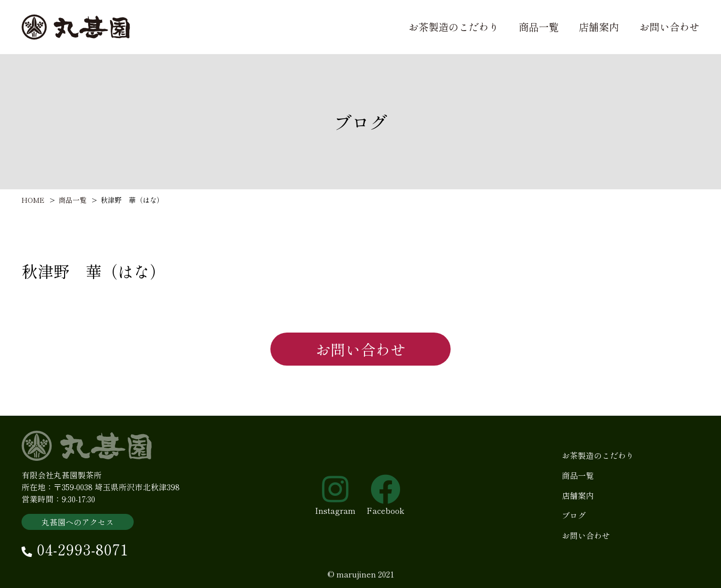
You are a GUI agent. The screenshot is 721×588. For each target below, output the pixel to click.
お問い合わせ (669, 27)
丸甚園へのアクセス (78, 529)
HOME (33, 200)
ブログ (574, 523)
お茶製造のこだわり (454, 27)
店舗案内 (599, 27)
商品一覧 (539, 27)
